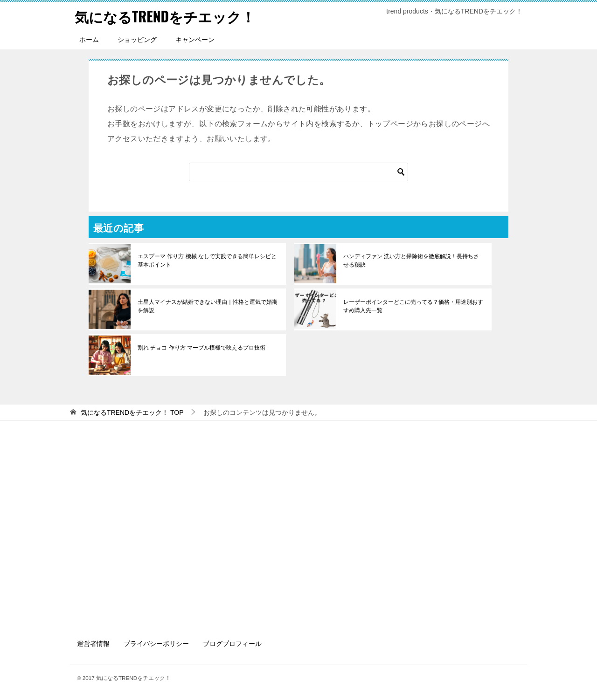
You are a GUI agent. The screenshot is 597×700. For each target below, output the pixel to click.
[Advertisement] (298, 528)
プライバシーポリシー (156, 644)
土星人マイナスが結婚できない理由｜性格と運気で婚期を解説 (208, 306)
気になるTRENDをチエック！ (165, 16)
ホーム (89, 40)
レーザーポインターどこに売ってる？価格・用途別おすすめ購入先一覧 (413, 306)
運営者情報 (93, 644)
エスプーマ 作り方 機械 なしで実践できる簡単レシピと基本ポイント (207, 261)
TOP (132, 412)
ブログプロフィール (232, 644)
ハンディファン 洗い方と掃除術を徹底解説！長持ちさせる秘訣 (411, 261)
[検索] (298, 172)
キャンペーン (195, 40)
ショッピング (137, 40)
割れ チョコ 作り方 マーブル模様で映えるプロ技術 (201, 348)
